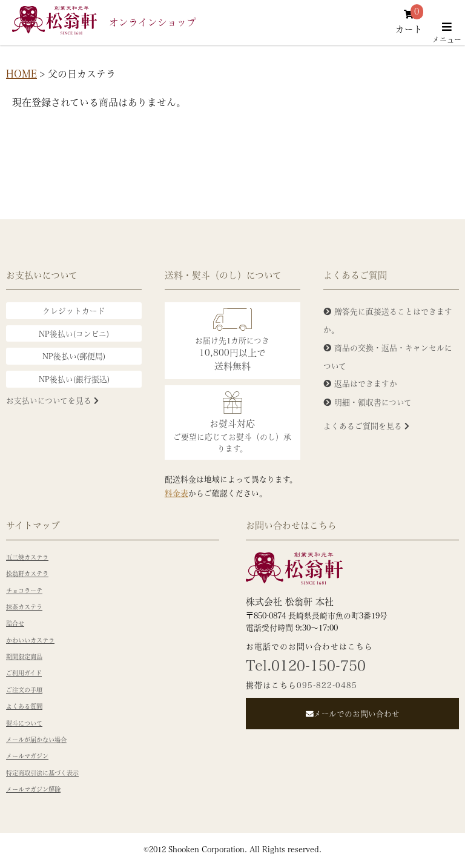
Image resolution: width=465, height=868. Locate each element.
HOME (21, 74)
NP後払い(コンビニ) (74, 333)
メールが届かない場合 (36, 740)
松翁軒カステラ (27, 574)
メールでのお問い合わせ (353, 714)
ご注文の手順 (24, 690)
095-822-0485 (327, 685)
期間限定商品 (24, 657)
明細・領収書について (373, 402)
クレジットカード (74, 310)
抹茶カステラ (24, 607)
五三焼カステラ (27, 557)
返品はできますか (366, 383)
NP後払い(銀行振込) (74, 379)
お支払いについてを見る (52, 400)
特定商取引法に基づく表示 (42, 773)
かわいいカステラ (30, 640)
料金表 (176, 493)
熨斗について (24, 723)
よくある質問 (24, 706)
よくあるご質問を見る (366, 426)
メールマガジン (27, 756)
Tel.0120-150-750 (306, 665)
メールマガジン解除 (33, 789)
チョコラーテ (24, 591)
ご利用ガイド (24, 673)
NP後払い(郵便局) (74, 356)
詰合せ (15, 623)
